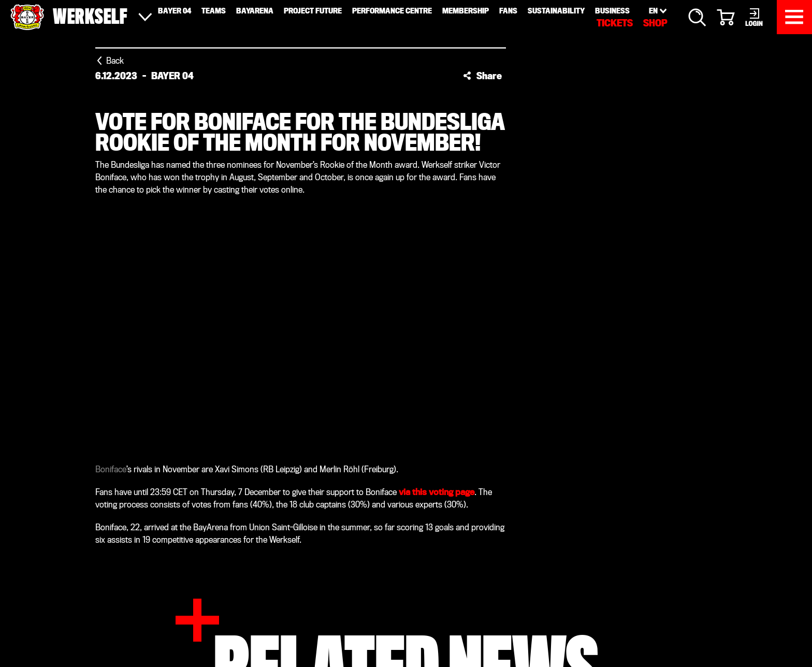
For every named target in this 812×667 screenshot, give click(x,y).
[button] (482, 76)
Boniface (111, 469)
